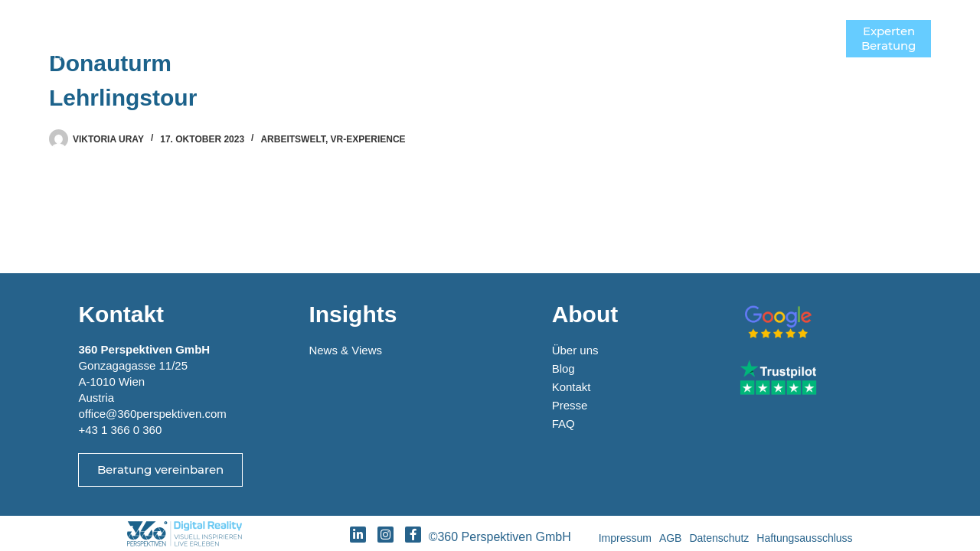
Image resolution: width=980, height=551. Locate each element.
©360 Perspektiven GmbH (503, 537)
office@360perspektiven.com (152, 414)
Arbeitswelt (292, 139)
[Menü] (823, 38)
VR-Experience (368, 139)
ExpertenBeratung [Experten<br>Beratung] (889, 39)
